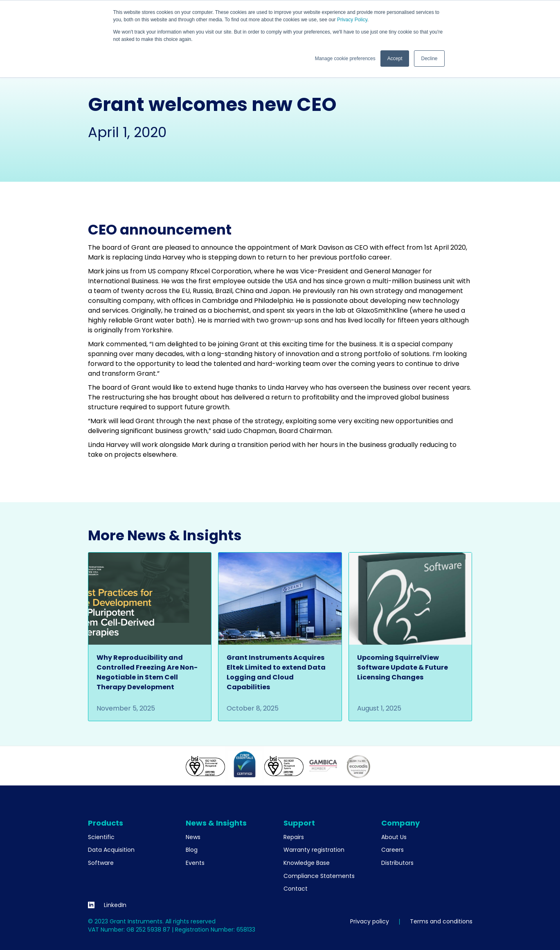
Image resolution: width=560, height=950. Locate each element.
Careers (392, 850)
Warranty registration (314, 850)
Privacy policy (370, 921)
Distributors (397, 863)
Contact (296, 889)
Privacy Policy (352, 20)
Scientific (101, 837)
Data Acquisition (111, 850)
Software (101, 863)
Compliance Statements (319, 876)
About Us (394, 837)
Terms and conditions (441, 921)
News (193, 837)
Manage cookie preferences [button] (345, 59)
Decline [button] (429, 59)
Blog (192, 850)
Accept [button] (395, 59)
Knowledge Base (307, 863)
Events (195, 863)
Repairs (294, 837)
